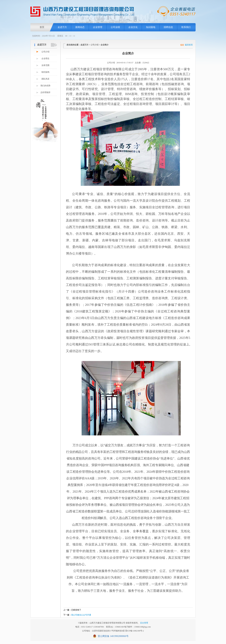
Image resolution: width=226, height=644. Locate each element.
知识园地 (151, 27)
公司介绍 (45, 52)
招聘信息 (168, 27)
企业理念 (45, 59)
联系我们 (186, 27)
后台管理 (144, 623)
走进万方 (62, 27)
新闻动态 (80, 27)
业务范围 (45, 65)
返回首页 (189, 45)
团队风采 (45, 79)
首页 (42, 27)
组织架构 (45, 72)
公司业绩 (115, 27)
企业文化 (133, 27)
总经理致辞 (45, 92)
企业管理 (98, 27)
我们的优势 (45, 86)
